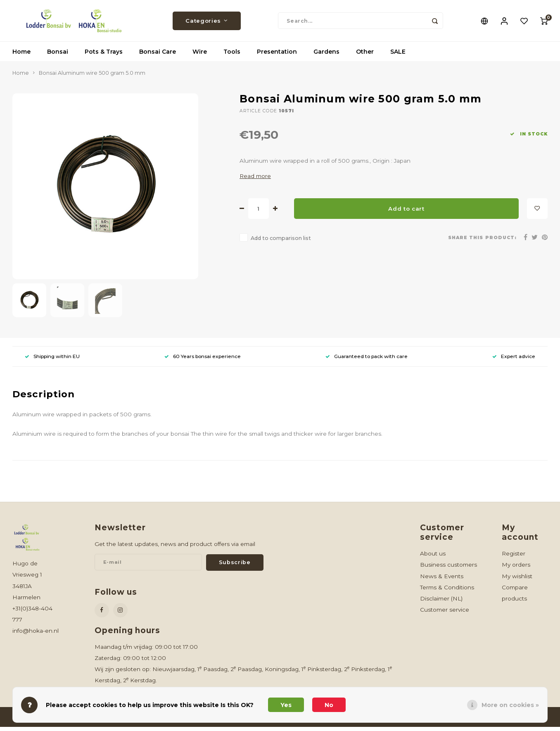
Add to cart (406, 213)
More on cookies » (510, 705)
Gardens (326, 56)
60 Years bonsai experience (203, 360)
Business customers (448, 569)
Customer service (445, 614)
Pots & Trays (104, 56)
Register (514, 558)
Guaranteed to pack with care (367, 360)
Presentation (277, 56)
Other (365, 56)
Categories (206, 23)
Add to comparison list (281, 242)
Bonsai (58, 56)
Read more (255, 180)
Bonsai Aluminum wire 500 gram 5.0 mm (92, 77)
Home (21, 56)
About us (433, 558)
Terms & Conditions (447, 591)
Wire (200, 56)
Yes (286, 705)
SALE (398, 56)
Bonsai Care (158, 56)
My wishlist (517, 580)
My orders (516, 569)
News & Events (442, 580)
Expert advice (514, 360)
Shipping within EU (52, 360)
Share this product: (482, 242)
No (329, 705)
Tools (232, 56)
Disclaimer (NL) (441, 603)
